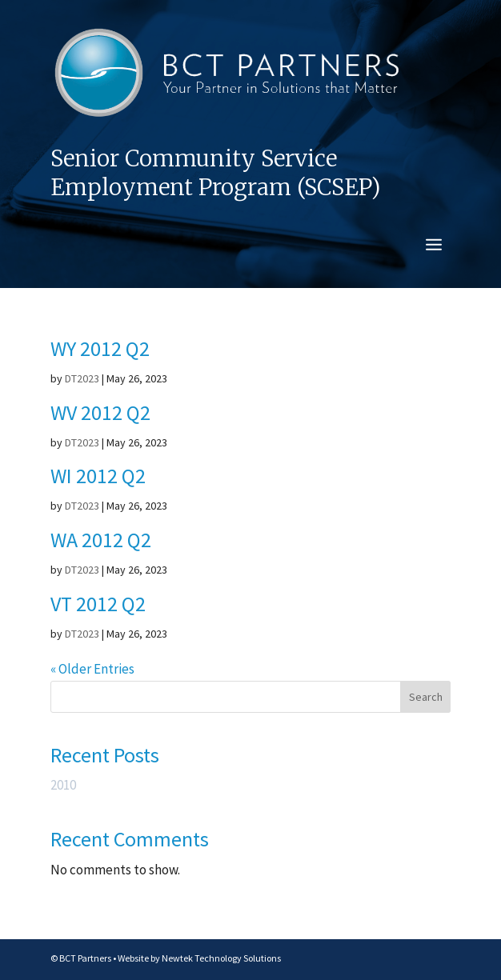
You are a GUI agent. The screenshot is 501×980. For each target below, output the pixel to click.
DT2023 (82, 378)
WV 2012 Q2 (100, 412)
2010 (63, 785)
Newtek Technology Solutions (221, 958)
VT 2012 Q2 (98, 604)
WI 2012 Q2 (98, 476)
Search (426, 697)
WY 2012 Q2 (100, 348)
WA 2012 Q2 (101, 540)
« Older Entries (92, 669)
